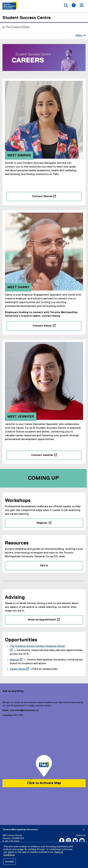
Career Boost (19, 670)
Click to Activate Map (44, 783)
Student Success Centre (27, 18)
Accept (10, 862)
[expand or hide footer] (84, 830)
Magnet (16, 660)
